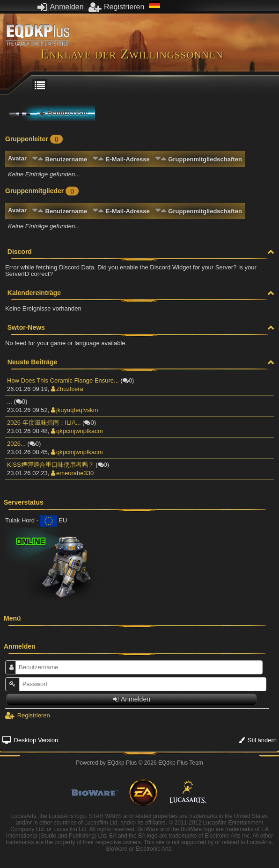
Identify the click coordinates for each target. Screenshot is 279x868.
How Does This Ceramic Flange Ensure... (63, 380)
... (10, 401)
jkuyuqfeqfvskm (75, 410)
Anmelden (61, 7)
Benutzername (66, 159)
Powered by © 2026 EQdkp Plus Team (139, 763)
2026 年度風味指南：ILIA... (44, 423)
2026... (16, 444)
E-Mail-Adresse (128, 159)
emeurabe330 (72, 473)
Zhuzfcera (67, 389)
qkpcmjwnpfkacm (77, 431)
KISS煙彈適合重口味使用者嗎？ (51, 465)
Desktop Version (30, 740)
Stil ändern (258, 740)
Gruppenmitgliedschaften (205, 159)
